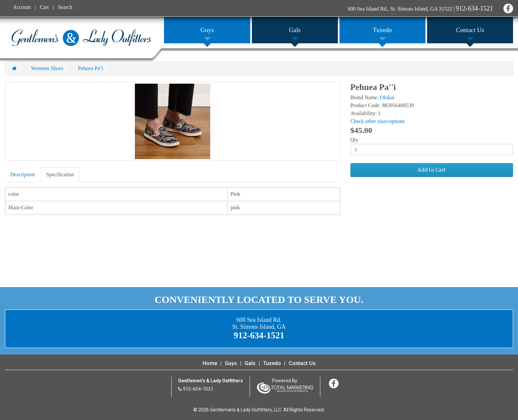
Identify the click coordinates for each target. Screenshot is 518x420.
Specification (60, 174)
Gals (250, 363)
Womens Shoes (47, 68)
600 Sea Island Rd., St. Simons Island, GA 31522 (400, 9)
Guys (231, 363)
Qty (354, 140)
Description (23, 174)
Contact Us (302, 363)
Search (65, 7)
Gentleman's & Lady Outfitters (81, 38)
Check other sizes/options (378, 121)
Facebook (507, 7)
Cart (44, 7)
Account (22, 7)
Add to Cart (432, 170)
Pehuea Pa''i (91, 68)
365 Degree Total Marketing (285, 388)
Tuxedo (272, 363)
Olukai (387, 97)
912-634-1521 (475, 8)
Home (210, 363)
